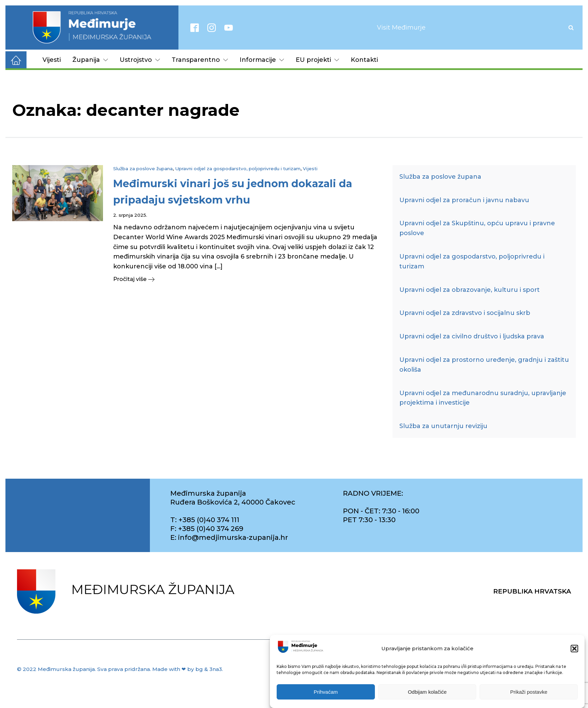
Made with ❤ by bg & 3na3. (188, 669)
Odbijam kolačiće (427, 694)
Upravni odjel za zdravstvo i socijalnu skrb (465, 313)
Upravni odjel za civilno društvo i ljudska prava (472, 336)
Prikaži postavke (529, 694)
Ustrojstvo (140, 60)
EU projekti (317, 60)
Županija (90, 60)
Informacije (262, 60)
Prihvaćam (326, 694)
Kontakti (364, 60)
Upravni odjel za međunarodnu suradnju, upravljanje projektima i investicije (483, 398)
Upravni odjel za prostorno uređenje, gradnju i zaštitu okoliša (484, 365)
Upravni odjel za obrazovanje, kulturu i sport (470, 290)
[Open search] (571, 28)
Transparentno (200, 60)
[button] (574, 651)
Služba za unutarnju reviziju (443, 426)
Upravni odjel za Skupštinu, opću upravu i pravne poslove (477, 228)
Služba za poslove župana (143, 169)
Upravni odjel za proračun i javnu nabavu (464, 200)
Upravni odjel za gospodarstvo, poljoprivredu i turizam (238, 169)
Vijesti (52, 60)
